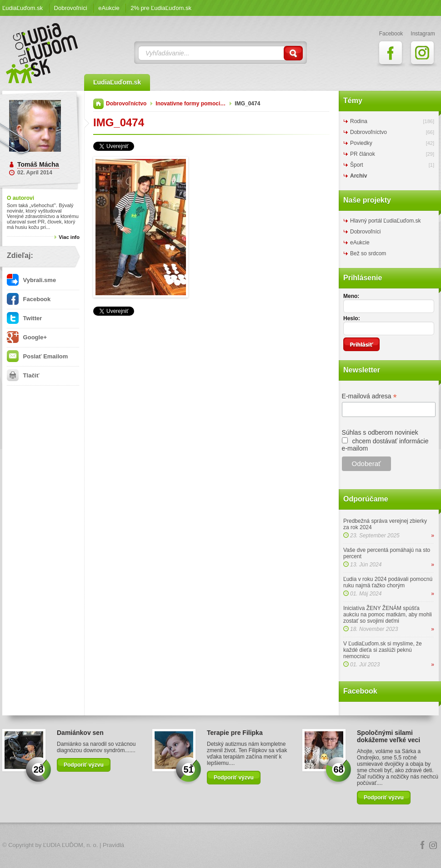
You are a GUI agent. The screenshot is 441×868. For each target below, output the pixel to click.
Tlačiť (23, 375)
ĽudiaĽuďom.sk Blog (42, 53)
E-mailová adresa (369, 396)
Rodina (359, 121)
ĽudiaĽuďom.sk (23, 8)
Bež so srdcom (368, 253)
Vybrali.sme (31, 280)
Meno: (351, 296)
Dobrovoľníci (71, 8)
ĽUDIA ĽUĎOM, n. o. (71, 845)
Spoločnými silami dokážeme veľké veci (388, 736)
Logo (220, 846)
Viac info (69, 237)
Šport (357, 165)
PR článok (363, 154)
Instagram (433, 845)
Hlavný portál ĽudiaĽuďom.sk (385, 221)
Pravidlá (113, 845)
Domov (98, 104)
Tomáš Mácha (38, 164)
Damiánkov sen (80, 733)
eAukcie (109, 8)
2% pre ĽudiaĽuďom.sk (161, 8)
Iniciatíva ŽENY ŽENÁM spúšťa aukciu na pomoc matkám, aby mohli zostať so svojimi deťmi (388, 615)
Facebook (29, 299)
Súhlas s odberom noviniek (380, 432)
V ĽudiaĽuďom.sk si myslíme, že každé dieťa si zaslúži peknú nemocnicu (383, 650)
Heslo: (352, 318)
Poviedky (361, 143)
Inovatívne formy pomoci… (190, 104)
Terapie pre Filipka (235, 733)
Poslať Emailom (37, 356)
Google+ (27, 337)
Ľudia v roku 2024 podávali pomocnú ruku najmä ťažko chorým (388, 582)
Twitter (24, 318)
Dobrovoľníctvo (126, 104)
